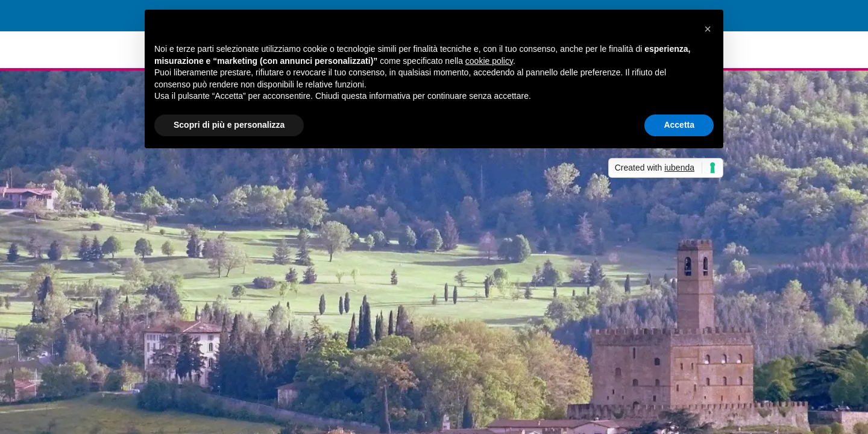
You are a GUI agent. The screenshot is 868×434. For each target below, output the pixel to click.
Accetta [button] (679, 125)
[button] (708, 29)
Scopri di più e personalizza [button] (229, 125)
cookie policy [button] (489, 61)
